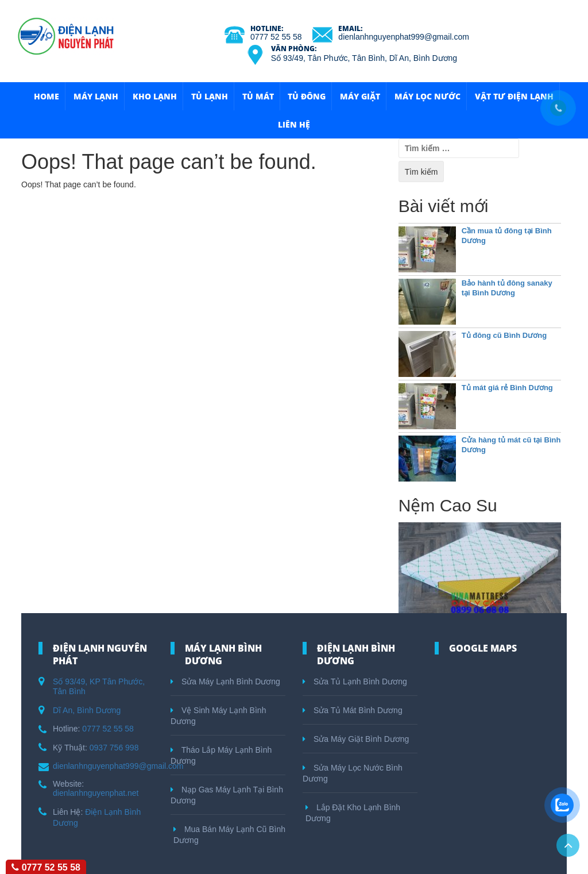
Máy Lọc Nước (428, 96)
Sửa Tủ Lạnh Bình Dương (355, 682)
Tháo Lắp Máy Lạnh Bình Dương (221, 755)
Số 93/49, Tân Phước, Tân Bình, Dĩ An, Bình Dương (364, 58)
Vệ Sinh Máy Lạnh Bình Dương (218, 716)
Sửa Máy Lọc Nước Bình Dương (353, 773)
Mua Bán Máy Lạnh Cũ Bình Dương (229, 835)
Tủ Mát (258, 96)
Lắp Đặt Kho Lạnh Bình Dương (353, 813)
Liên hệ (294, 124)
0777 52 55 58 (276, 37)
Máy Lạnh (96, 96)
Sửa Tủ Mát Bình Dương (353, 710)
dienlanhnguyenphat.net (96, 793)
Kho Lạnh (155, 96)
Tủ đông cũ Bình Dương (504, 335)
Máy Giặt (360, 96)
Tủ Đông (307, 96)
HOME (47, 96)
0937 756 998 (114, 748)
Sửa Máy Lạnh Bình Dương (225, 682)
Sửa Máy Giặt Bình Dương (356, 739)
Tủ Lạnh (210, 96)
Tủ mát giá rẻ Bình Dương (507, 388)
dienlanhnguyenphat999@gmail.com (403, 37)
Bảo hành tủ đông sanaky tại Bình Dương (507, 288)
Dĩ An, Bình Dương (87, 710)
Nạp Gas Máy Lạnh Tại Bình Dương (227, 795)
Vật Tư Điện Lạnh (514, 96)
